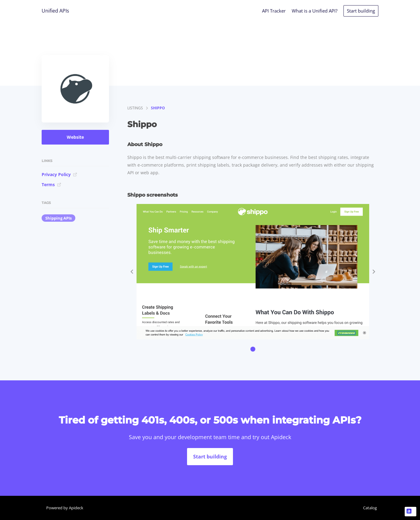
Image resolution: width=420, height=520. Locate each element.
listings (135, 108)
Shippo (158, 108)
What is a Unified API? (315, 11)
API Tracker (274, 11)
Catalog (370, 508)
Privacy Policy (59, 174)
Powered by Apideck (65, 508)
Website (75, 137)
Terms (51, 185)
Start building (361, 11)
